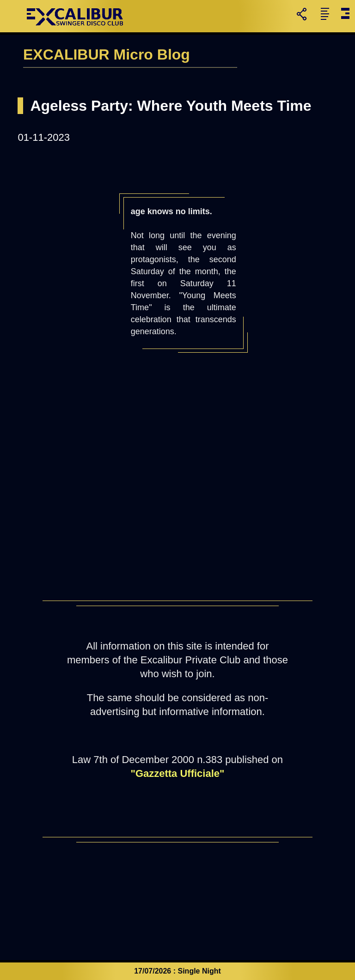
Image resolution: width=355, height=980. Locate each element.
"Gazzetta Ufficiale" (177, 773)
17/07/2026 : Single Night (177, 971)
